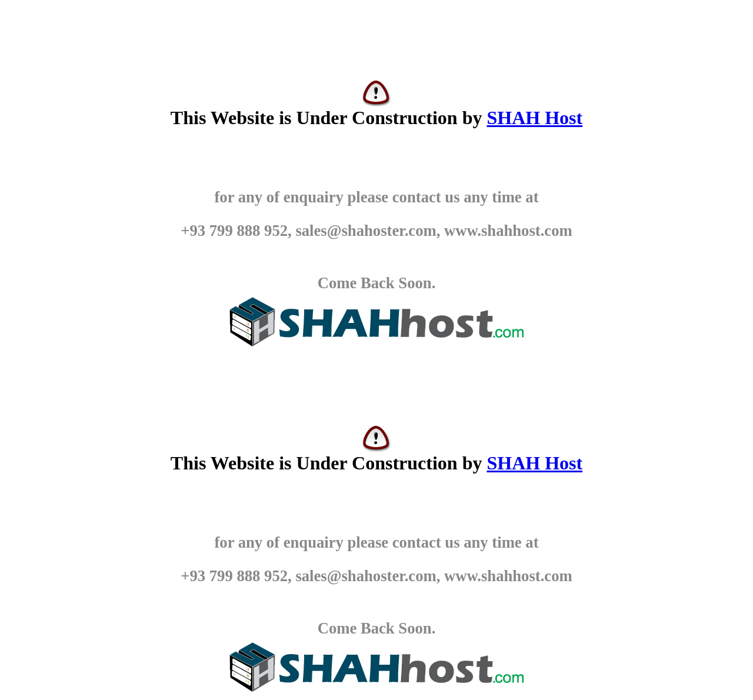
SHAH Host (534, 118)
